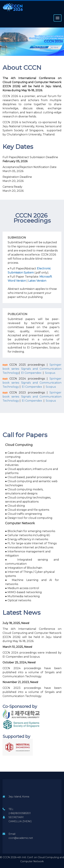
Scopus (50, 373)
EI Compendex (31, 373)
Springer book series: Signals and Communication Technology (32, 369)
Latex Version (37, 281)
